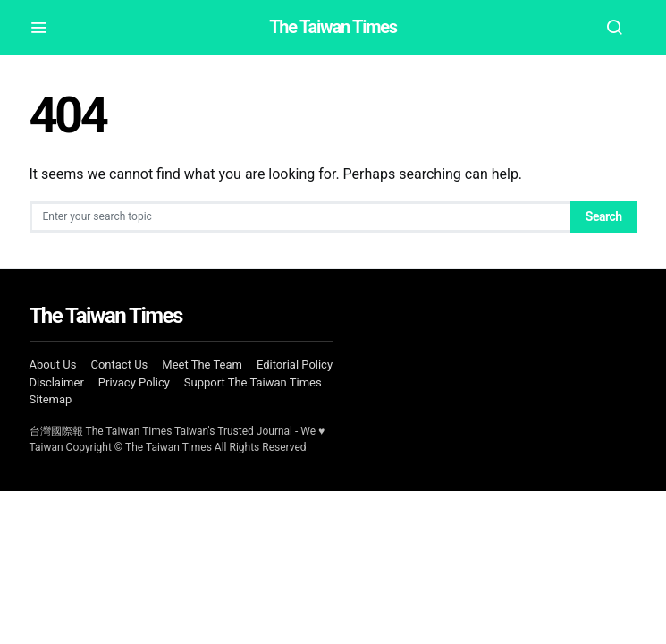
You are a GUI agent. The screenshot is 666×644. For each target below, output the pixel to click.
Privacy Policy (134, 382)
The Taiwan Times (333, 27)
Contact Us (119, 364)
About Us (53, 364)
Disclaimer (57, 382)
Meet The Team (202, 364)
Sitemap (51, 399)
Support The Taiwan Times (253, 382)
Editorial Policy (295, 364)
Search (604, 216)
